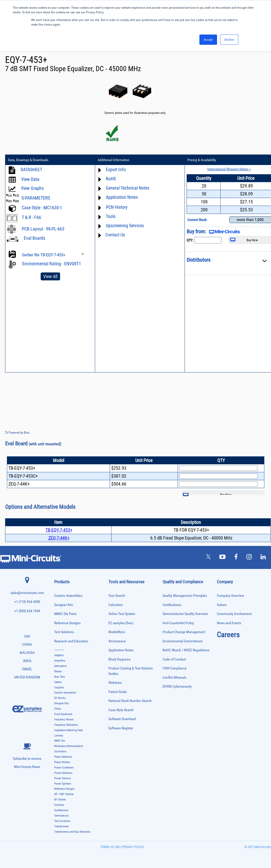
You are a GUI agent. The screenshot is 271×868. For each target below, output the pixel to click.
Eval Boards (35, 238)
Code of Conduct (174, 659)
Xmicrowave (117, 641)
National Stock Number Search (130, 701)
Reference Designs (67, 623)
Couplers (59, 688)
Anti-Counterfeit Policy (178, 623)
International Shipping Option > (229, 169)
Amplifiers (60, 661)
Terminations (61, 816)
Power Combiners (64, 768)
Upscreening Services (125, 226)
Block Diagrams (119, 659)
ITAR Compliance (175, 668)
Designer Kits (64, 605)
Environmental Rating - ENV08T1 (52, 264)
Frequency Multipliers (66, 725)
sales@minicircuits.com (27, 593)
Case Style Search (121, 710)
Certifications (172, 605)
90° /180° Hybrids (64, 794)
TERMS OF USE (110, 847)
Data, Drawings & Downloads (28, 160)
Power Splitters (63, 784)
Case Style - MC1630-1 (42, 208)
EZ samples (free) (121, 623)
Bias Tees (60, 677)
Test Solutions (64, 632)
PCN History (117, 207)
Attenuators (60, 666)
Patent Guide (118, 692)
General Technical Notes (128, 188)
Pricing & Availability (202, 160)
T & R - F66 (31, 217)
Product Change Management (184, 632)
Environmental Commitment (183, 641)
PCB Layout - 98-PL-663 (43, 229)
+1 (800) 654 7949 (27, 611)
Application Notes (122, 197)
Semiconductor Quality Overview (185, 614)
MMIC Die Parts (65, 614)
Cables (58, 682)
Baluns (58, 671)
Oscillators (60, 751)
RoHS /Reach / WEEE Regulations (186, 650)
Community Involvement (234, 614)
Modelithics (117, 632)
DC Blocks (60, 698)
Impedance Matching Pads (69, 730)
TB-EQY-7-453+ (59, 530)
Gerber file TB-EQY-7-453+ (44, 255)
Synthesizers (61, 810)
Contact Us (115, 235)
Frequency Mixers (64, 719)
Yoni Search (117, 596)
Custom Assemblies (68, 596)
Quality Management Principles (185, 596)
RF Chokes (60, 800)
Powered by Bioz (17, 433)
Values (222, 605)
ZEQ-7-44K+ (59, 538)
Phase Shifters (62, 762)
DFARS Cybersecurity (177, 686)
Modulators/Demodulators (69, 746)
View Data (30, 179)
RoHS (111, 179)
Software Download (122, 719)
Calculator (116, 605)
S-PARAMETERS (36, 198)
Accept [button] (208, 40)
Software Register (121, 728)
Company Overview (230, 596)
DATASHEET (31, 169)
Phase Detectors (63, 757)
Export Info (116, 169)
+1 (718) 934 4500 (27, 602)
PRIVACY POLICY (133, 847)
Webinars (115, 683)
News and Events (229, 623)
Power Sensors (63, 778)
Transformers (61, 826)
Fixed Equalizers (63, 714)
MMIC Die (60, 741)
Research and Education (71, 641)
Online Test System (122, 614)
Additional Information (114, 160)
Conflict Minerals (174, 678)
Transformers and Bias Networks (72, 832)
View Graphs (32, 188)
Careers (228, 635)
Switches (59, 805)
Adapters (59, 655)
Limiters (59, 736)
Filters (58, 709)
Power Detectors (63, 773)
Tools (111, 216)
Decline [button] (229, 40)
